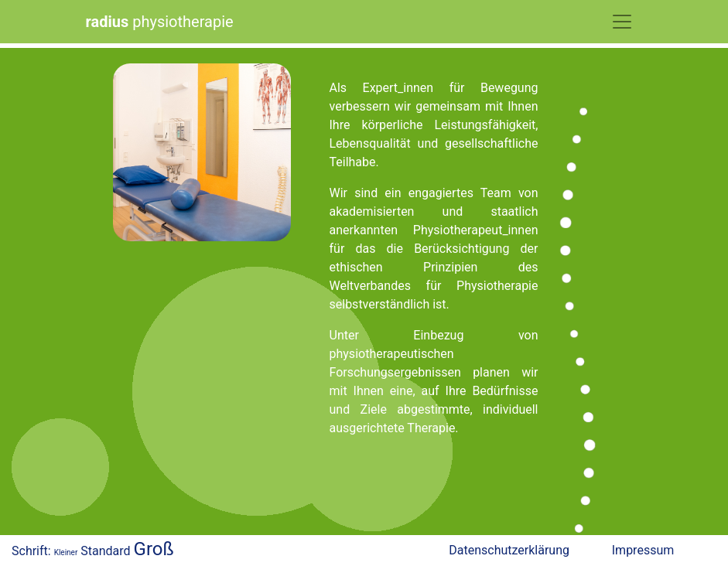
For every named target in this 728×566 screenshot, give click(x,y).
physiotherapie (160, 22)
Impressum (643, 550)
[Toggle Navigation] (622, 22)
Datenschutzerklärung (509, 550)
